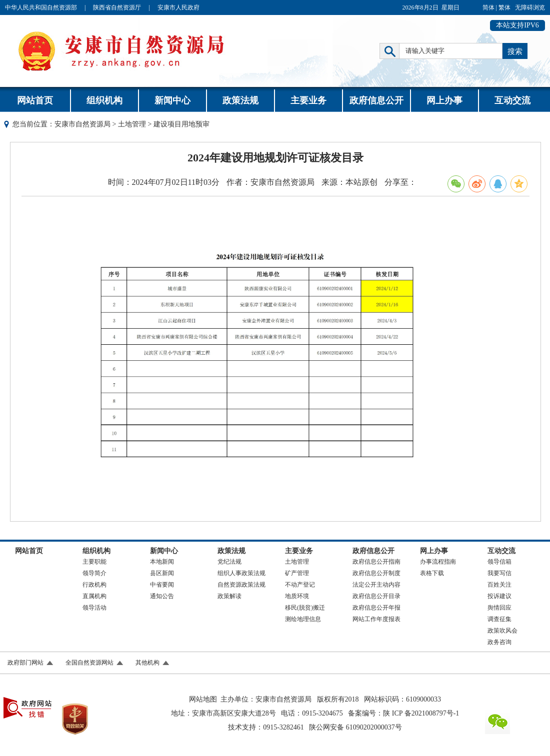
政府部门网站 (25, 663)
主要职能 (94, 562)
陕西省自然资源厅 (117, 7)
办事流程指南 (438, 562)
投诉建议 (499, 596)
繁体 (504, 7)
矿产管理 (297, 573)
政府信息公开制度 (376, 573)
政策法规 (240, 100)
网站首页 (35, 100)
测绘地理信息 (303, 619)
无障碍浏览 (530, 7)
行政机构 (94, 585)
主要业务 (308, 100)
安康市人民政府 (178, 7)
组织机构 (104, 100)
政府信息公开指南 (376, 562)
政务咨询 (499, 642)
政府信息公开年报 (376, 608)
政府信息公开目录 (376, 596)
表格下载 (432, 573)
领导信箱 (499, 562)
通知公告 (162, 596)
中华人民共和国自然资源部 (41, 7)
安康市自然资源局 (82, 124)
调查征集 (499, 619)
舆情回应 (499, 608)
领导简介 (94, 573)
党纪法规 (229, 562)
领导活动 (94, 608)
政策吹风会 (502, 631)
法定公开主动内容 (376, 585)
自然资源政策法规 (241, 585)
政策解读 (229, 596)
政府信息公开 (376, 100)
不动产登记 (300, 585)
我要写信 (499, 573)
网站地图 (203, 699)
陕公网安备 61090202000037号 (355, 727)
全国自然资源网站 (89, 663)
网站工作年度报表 (376, 619)
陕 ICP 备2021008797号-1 (421, 713)
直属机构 (94, 596)
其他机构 (147, 663)
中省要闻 (162, 585)
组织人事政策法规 (241, 573)
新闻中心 (172, 100)
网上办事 (444, 100)
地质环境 (297, 596)
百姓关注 (499, 585)
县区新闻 (162, 573)
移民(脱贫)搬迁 (305, 608)
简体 (488, 7)
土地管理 (132, 124)
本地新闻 (162, 562)
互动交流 (512, 100)
